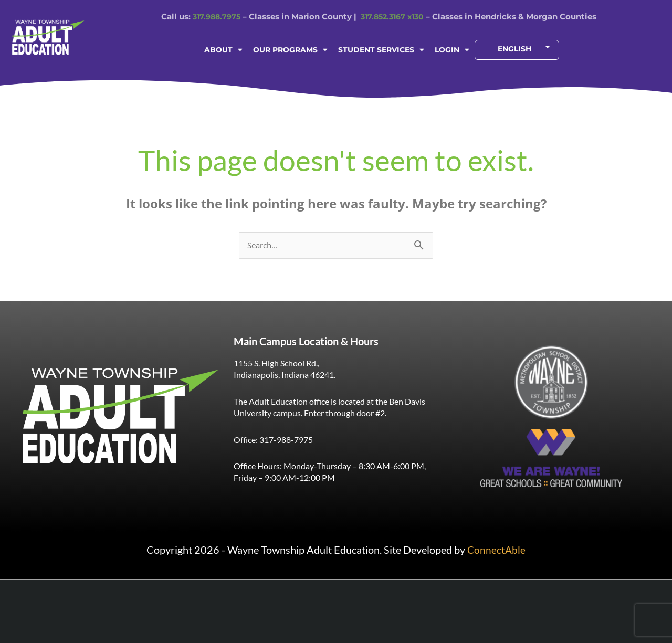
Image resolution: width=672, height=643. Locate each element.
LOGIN (452, 47)
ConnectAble (496, 550)
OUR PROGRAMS (290, 47)
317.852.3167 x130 (394, 7)
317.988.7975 (214, 7)
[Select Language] (514, 47)
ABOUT (223, 47)
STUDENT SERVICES (381, 47)
